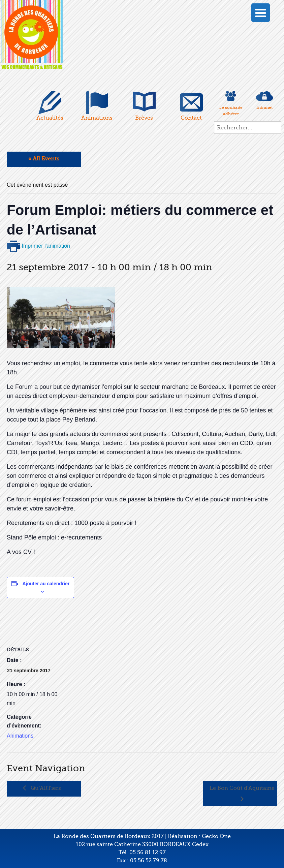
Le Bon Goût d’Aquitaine (242, 788)
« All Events (44, 159)
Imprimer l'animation (38, 246)
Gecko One (216, 836)
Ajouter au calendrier (46, 584)
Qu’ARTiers (45, 788)
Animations (20, 736)
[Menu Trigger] (261, 13)
